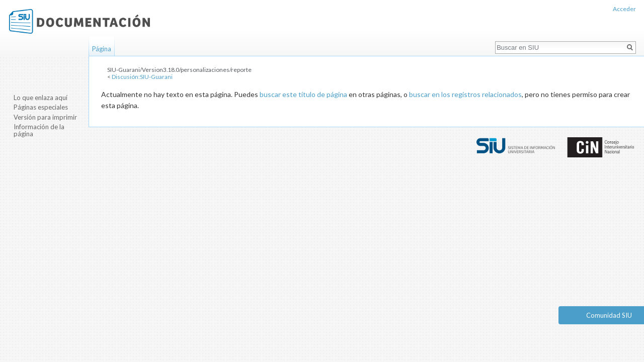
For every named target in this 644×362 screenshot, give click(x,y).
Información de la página (39, 130)
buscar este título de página (303, 94)
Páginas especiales (41, 107)
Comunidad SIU (609, 315)
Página (102, 49)
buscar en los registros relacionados (465, 94)
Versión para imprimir (45, 117)
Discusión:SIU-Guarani (142, 77)
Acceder (624, 9)
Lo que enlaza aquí (41, 98)
